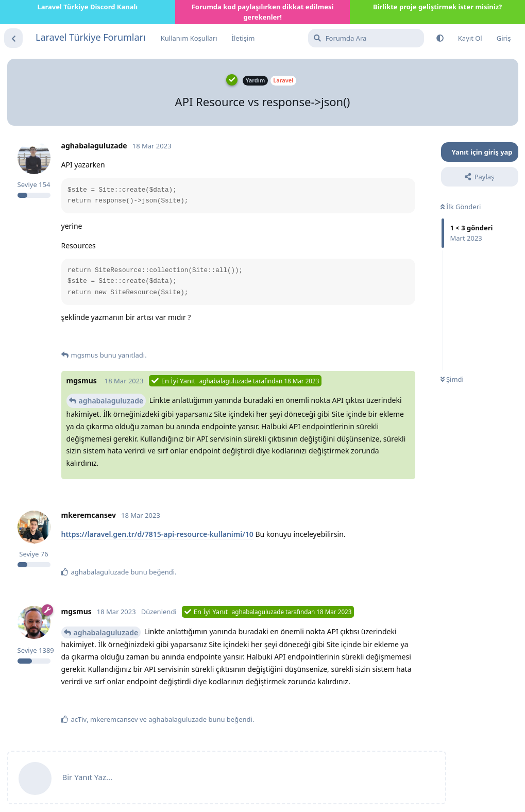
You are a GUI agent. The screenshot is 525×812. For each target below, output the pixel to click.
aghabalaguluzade (111, 401)
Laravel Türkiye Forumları (91, 37)
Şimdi (452, 379)
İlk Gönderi (461, 207)
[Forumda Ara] (366, 38)
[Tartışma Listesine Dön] (13, 38)
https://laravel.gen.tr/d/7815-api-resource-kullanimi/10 (157, 534)
